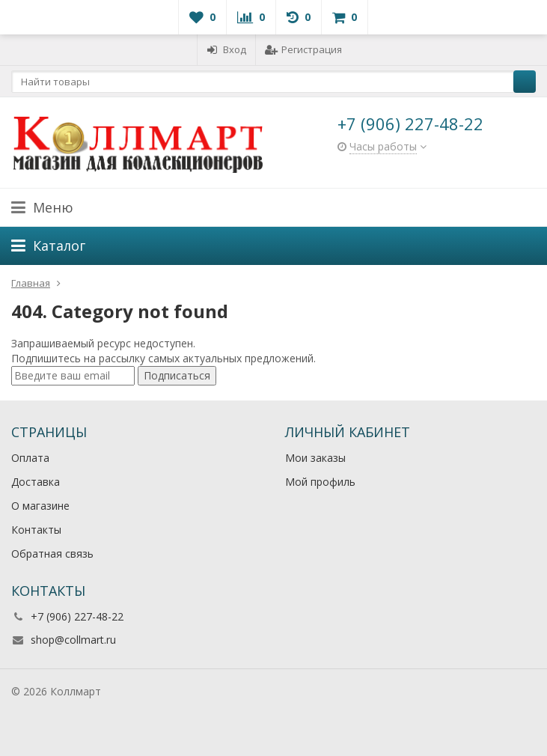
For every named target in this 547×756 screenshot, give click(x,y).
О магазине (40, 506)
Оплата (30, 458)
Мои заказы (315, 458)
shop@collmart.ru (73, 640)
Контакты (36, 530)
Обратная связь (52, 554)
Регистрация (303, 49)
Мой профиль (320, 482)
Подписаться (177, 375)
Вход (226, 49)
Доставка (36, 482)
